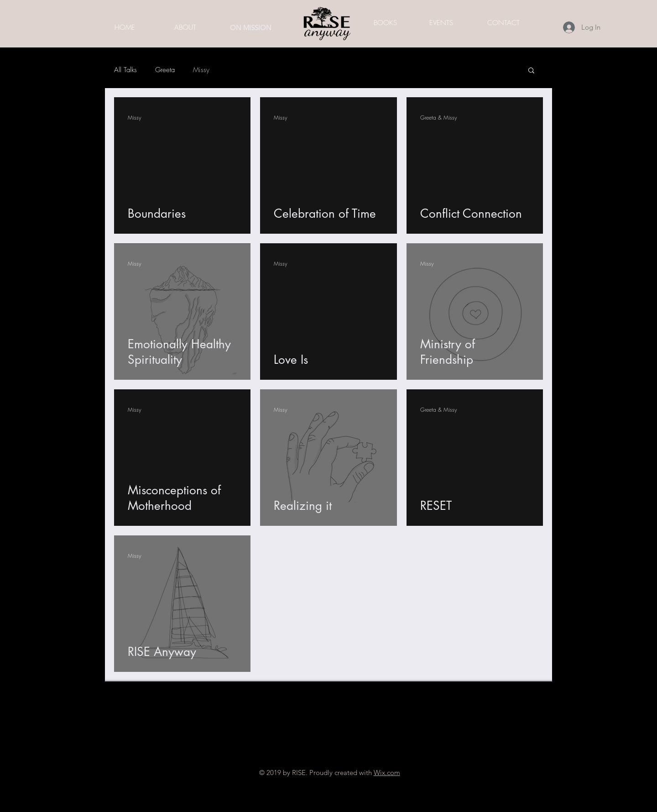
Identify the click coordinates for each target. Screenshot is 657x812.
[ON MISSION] (250, 27)
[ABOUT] (185, 27)
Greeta (165, 70)
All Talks (125, 70)
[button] (531, 71)
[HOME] (125, 27)
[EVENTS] (441, 23)
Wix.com (387, 773)
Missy (201, 70)
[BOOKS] (385, 23)
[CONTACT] (503, 23)
